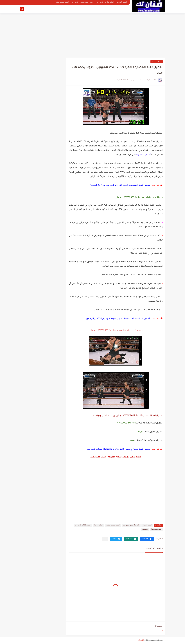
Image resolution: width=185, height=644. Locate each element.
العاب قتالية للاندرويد (83, 525)
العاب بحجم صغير (62, 2)
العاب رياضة (98, 525)
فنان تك (141, 640)
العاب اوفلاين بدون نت (131, 525)
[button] (147, 539)
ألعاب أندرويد (122, 2)
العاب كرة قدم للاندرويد (105, 2)
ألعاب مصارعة (156, 529)
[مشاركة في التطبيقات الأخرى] (105, 539)
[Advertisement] (92, 34)
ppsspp (145, 529)
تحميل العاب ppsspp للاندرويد (83, 2)
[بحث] (22, 9)
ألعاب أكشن (157, 62)
